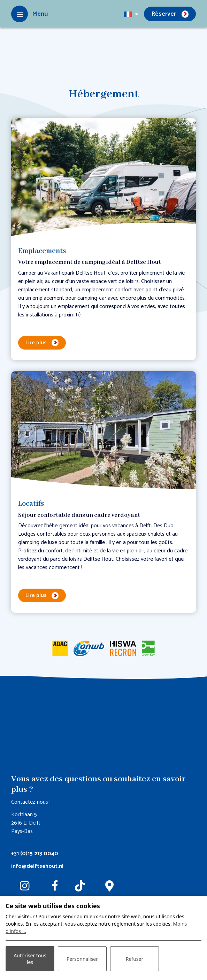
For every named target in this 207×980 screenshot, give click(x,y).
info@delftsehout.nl (37, 866)
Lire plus (36, 343)
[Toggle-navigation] (29, 14)
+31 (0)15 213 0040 (35, 854)
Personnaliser (82, 959)
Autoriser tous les (30, 959)
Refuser (135, 959)
